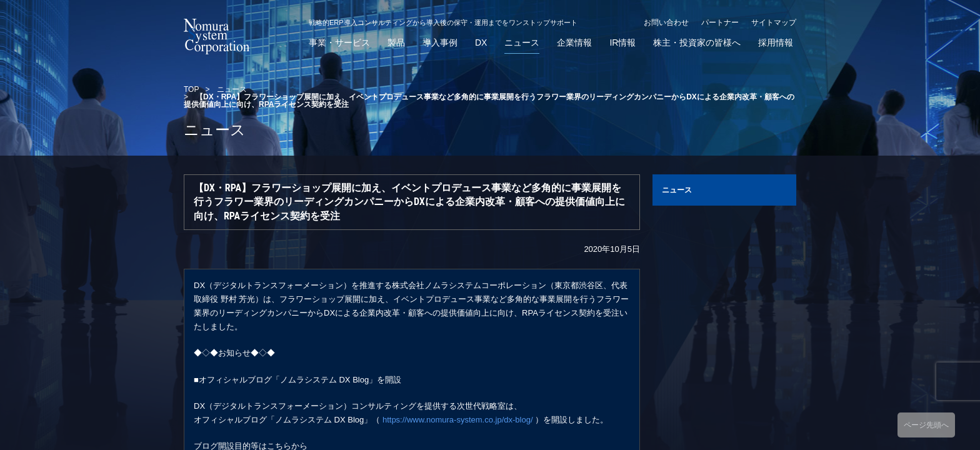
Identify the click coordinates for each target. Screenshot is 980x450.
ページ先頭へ (926, 425)
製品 (396, 43)
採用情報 (776, 43)
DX (481, 43)
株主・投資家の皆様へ (697, 43)
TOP (191, 89)
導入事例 (440, 43)
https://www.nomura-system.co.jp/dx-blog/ (458, 420)
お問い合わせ (666, 22)
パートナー (720, 22)
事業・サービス (339, 43)
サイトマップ (774, 22)
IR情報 (622, 43)
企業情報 (574, 43)
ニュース (522, 43)
